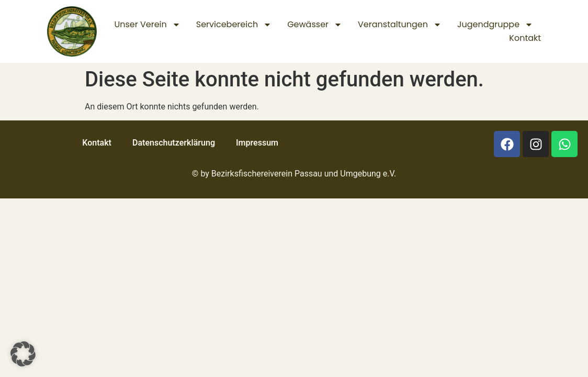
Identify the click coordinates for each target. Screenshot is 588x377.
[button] (23, 354)
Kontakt (525, 38)
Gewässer (315, 25)
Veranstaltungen (400, 25)
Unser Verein (147, 25)
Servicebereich (234, 25)
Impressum (257, 143)
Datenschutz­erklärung (174, 143)
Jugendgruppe (495, 25)
